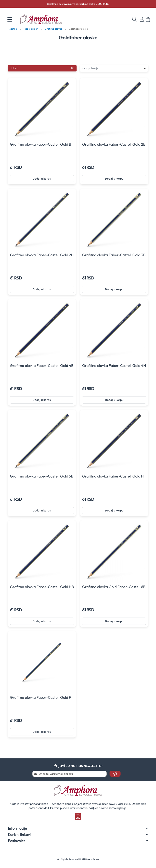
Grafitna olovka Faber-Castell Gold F (40, 697)
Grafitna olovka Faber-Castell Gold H (113, 476)
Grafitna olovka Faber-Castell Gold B (41, 144)
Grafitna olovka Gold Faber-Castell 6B (114, 587)
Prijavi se (142, 19)
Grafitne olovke (54, 29)
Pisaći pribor (31, 29)
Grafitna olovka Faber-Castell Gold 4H (114, 366)
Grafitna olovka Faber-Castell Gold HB (42, 587)
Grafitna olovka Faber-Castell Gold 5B (42, 476)
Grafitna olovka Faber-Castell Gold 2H (42, 255)
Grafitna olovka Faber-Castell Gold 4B (42, 366)
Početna (13, 29)
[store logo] (44, 19)
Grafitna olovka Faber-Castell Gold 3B (114, 255)
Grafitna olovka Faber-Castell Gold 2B (114, 144)
